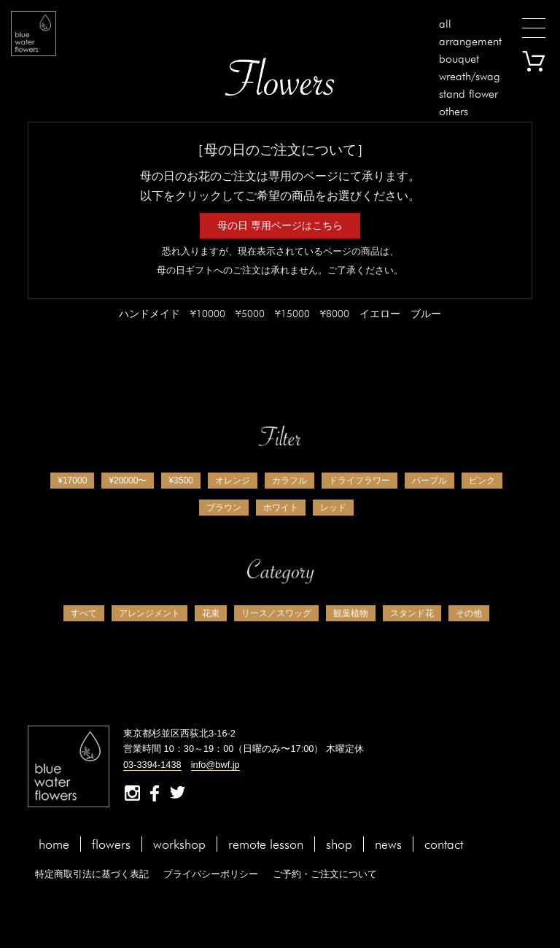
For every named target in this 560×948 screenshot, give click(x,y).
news (388, 844)
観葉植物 (351, 613)
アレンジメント (149, 613)
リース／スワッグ (276, 613)
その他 (469, 613)
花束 (211, 613)
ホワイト (281, 508)
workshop (179, 844)
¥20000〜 (128, 481)
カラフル (289, 481)
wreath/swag (470, 76)
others (454, 111)
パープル (429, 481)
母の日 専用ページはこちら (280, 225)
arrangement (470, 41)
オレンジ (233, 481)
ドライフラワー (359, 481)
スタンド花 (412, 613)
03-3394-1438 (152, 765)
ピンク (482, 481)
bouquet (459, 59)
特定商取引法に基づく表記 (92, 874)
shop (339, 844)
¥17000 (72, 481)
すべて (84, 613)
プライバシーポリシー (211, 874)
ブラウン (224, 508)
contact (444, 844)
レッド (333, 508)
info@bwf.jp (215, 765)
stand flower (468, 94)
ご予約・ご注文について (325, 874)
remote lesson (266, 844)
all (445, 24)
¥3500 (180, 481)
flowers (111, 844)
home (54, 844)
